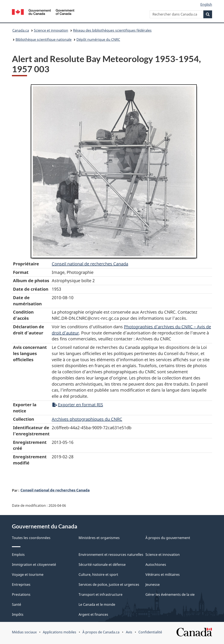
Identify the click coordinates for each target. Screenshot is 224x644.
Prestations (21, 594)
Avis (129, 632)
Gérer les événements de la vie (170, 594)
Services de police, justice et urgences (109, 585)
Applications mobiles (60, 632)
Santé (17, 604)
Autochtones (156, 565)
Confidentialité (150, 632)
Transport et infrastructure (101, 594)
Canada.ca (21, 30)
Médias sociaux (24, 632)
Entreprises (21, 585)
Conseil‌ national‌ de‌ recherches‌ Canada (90, 264)
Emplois (18, 555)
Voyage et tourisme (28, 575)
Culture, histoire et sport (98, 575)
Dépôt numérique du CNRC (98, 40)
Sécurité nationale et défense (102, 565)
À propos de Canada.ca (101, 632)
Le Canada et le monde (97, 604)
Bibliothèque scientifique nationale (44, 40)
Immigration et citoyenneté (34, 565)
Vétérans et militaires (163, 575)
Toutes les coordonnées (31, 538)
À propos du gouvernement (168, 538)
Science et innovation (51, 30)
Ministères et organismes (99, 538)
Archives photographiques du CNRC (87, 419)
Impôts (18, 614)
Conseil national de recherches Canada (55, 490)
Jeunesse (153, 585)
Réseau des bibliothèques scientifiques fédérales (112, 30)
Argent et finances (93, 614)
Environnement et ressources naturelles (111, 555)
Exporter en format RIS (78, 405)
